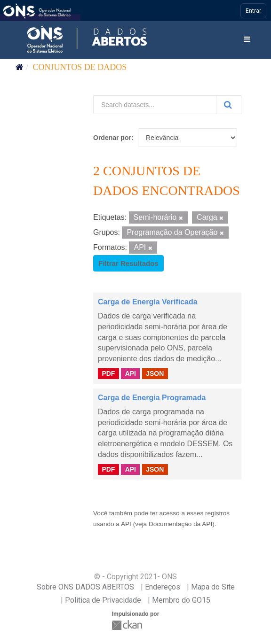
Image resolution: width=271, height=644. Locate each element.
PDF (108, 373)
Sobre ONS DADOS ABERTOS (85, 587)
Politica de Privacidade (103, 600)
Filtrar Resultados (128, 263)
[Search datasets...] (155, 105)
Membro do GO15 (181, 600)
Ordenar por (112, 138)
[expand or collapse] (247, 40)
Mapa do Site (213, 587)
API (131, 373)
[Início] (20, 67)
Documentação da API (180, 524)
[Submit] (229, 105)
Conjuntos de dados (80, 67)
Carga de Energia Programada (152, 398)
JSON (155, 373)
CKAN (128, 625)
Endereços (163, 587)
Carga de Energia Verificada (148, 302)
